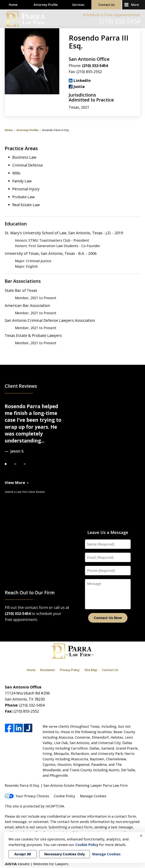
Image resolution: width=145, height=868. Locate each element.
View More (15, 483)
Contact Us (106, 5)
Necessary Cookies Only (64, 854)
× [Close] (141, 836)
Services (78, 5)
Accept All (23, 854)
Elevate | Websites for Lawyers (37, 864)
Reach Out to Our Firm (30, 593)
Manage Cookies (93, 796)
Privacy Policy (70, 670)
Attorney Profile (46, 5)
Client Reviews (21, 386)
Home (13, 5)
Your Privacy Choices (27, 796)
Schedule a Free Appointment (111, 15)
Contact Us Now (108, 618)
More (135, 5)
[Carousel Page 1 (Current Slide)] (9, 464)
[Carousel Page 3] (28, 464)
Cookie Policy (64, 796)
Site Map (91, 670)
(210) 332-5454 (120, 21)
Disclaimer (48, 670)
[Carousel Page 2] (19, 464)
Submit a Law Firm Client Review (25, 492)
